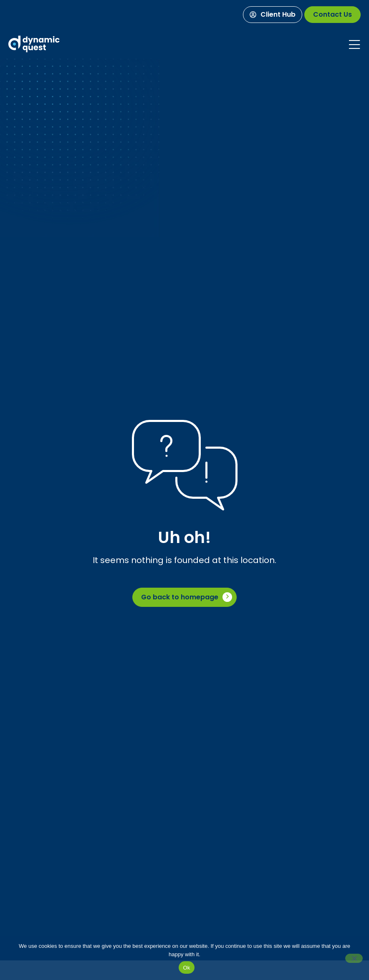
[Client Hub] (273, 15)
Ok (186, 968)
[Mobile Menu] (354, 45)
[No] (354, 958)
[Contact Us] (332, 15)
